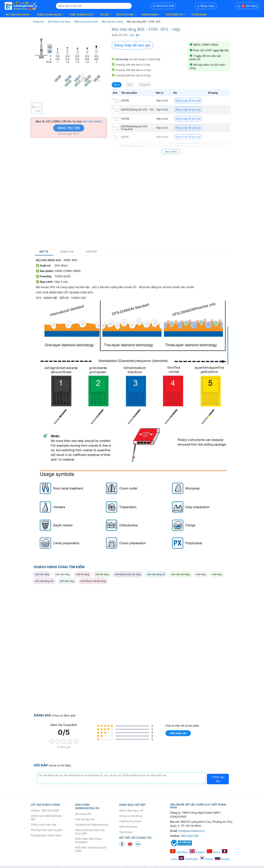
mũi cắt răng (42, 574)
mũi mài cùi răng (180, 574)
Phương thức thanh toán (46, 835)
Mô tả (44, 252)
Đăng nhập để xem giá (132, 45)
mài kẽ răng (102, 574)
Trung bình (145, 85)
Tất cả (117, 85)
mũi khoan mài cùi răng (128, 574)
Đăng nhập (206, 6)
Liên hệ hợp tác (85, 819)
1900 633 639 (163, 6)
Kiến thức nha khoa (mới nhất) (91, 849)
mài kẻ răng (83, 574)
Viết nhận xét (178, 733)
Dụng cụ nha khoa (131, 816)
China (213, 852)
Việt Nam (179, 852)
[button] (19, 15)
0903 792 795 (69, 128)
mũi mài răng (62, 574)
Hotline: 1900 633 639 (45, 810)
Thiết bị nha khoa (130, 821)
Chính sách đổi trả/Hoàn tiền (46, 818)
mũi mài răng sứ (156, 574)
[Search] (94, 6)
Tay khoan (126, 832)
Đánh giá (67, 252)
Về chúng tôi (83, 814)
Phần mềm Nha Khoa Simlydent (88, 840)
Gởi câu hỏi (218, 779)
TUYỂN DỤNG (199, 15)
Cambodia (188, 859)
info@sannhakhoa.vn (192, 831)
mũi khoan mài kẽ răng (93, 581)
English (197, 852)
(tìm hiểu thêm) (92, 121)
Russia (222, 859)
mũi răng (201, 574)
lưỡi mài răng (67, 581)
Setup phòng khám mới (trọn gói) (90, 832)
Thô (129, 85)
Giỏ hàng (247, 6)
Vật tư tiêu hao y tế (131, 810)
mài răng (217, 574)
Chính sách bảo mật (43, 825)
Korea (206, 859)
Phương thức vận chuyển (47, 830)
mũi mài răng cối (44, 581)
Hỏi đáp (92, 252)
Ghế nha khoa (128, 827)
